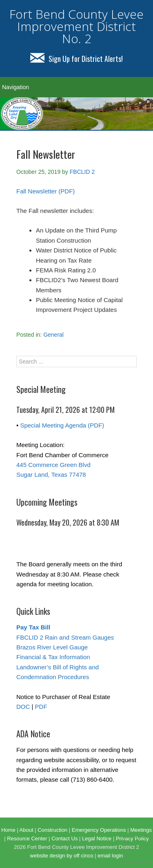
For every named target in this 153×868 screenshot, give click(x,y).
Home (8, 830)
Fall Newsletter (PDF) (45, 191)
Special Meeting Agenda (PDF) (62, 425)
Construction (52, 830)
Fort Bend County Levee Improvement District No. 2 (76, 26)
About (27, 830)
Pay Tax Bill (33, 627)
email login (110, 856)
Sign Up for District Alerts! (76, 59)
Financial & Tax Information (53, 657)
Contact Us (64, 838)
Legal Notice (97, 838)
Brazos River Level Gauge (52, 647)
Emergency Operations (99, 830)
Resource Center (27, 838)
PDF (41, 707)
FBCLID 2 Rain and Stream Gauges (65, 637)
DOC (23, 707)
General (53, 335)
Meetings (141, 830)
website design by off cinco (62, 856)
